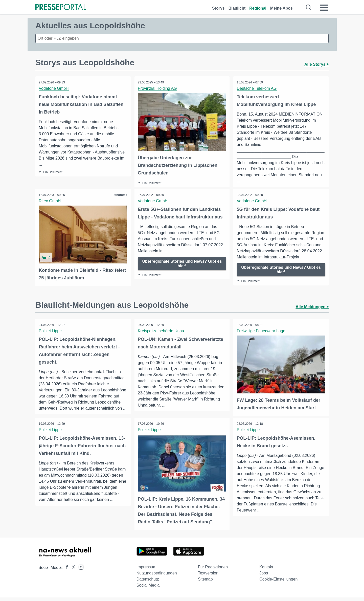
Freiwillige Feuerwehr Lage (261, 330)
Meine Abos (281, 8)
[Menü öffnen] (324, 8)
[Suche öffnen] (309, 8)
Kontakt (266, 571)
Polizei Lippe (51, 330)
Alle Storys (316, 64)
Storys (218, 8)
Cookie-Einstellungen (278, 583)
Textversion (208, 577)
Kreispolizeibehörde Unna (161, 330)
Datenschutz (148, 583)
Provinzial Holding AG (158, 88)
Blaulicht (237, 8)
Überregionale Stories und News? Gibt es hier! (182, 263)
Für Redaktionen (213, 571)
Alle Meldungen (312, 306)
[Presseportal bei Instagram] (79, 570)
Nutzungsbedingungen (157, 577)
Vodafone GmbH (54, 88)
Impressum (146, 571)
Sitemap (205, 583)
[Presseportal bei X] (72, 571)
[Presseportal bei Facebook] (65, 571)
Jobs (264, 577)
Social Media (148, 589)
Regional (258, 8)
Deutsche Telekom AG (257, 88)
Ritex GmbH (50, 201)
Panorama (120, 195)
